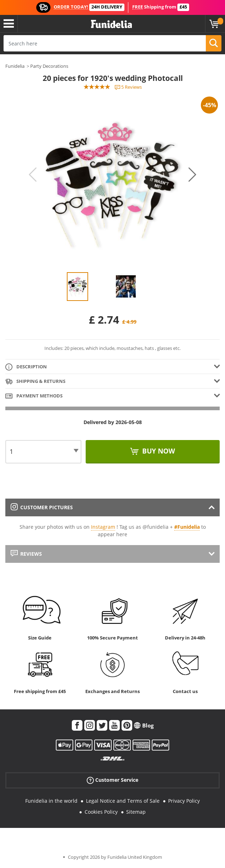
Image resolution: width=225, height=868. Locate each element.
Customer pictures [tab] (42, 507)
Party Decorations (49, 66)
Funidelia (15, 66)
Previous (33, 175)
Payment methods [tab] (34, 396)
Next (192, 175)
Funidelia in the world (51, 801)
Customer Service (112, 780)
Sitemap (136, 812)
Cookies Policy (101, 812)
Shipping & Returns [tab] (35, 382)
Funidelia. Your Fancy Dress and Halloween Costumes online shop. (111, 24)
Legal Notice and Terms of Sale (123, 801)
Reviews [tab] (26, 554)
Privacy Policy (184, 801)
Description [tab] (26, 367)
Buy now (158, 451)
